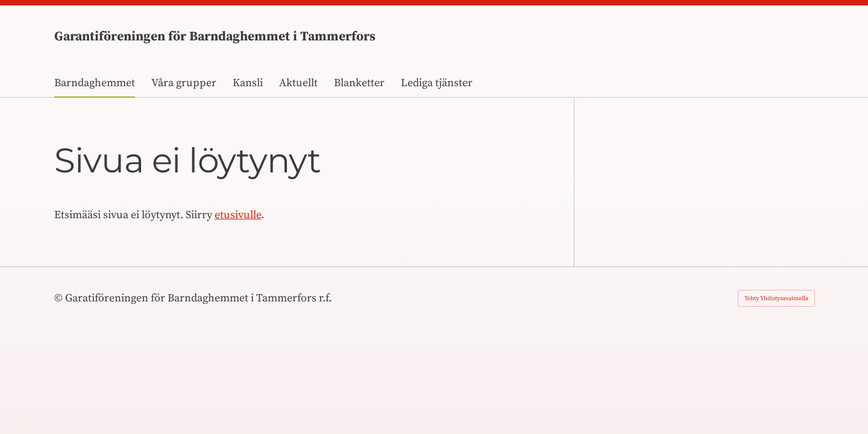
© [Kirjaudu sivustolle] (60, 298)
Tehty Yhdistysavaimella (776, 298)
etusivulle (238, 215)
